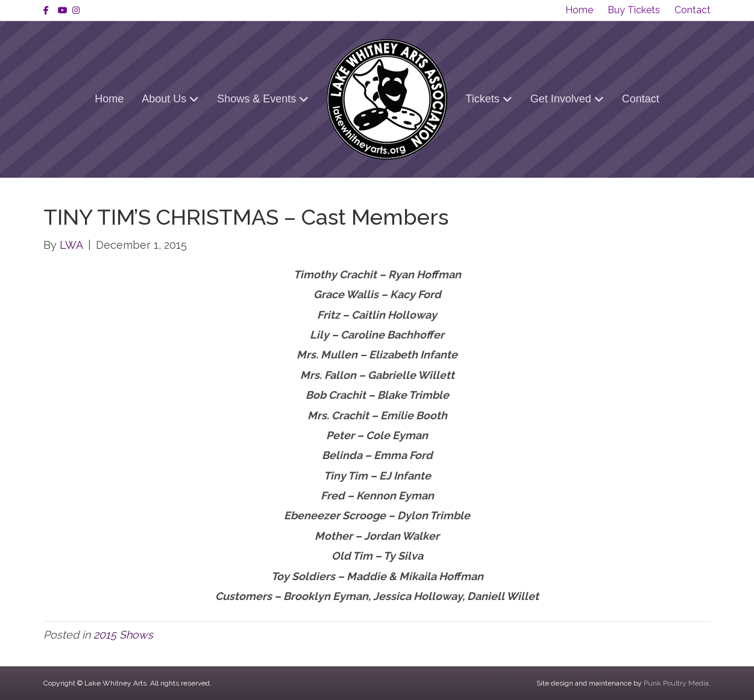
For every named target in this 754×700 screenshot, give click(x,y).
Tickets (482, 99)
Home (579, 10)
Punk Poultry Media (676, 683)
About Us (164, 99)
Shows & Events (256, 99)
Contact (693, 10)
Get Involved (561, 99)
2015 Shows (123, 635)
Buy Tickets (634, 10)
